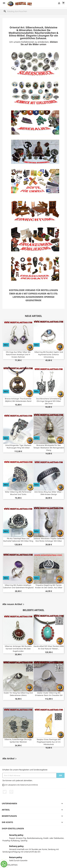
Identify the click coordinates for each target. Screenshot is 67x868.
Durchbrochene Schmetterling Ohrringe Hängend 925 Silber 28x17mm (49, 401)
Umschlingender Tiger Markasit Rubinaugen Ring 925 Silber (18, 446)
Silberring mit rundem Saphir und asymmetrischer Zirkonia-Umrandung (49, 354)
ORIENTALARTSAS (10, 865)
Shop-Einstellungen (13, 829)
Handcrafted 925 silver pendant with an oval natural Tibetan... (49, 647)
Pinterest (11, 792)
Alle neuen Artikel (14, 604)
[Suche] (33, 11)
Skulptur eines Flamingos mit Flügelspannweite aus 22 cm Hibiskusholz (49, 742)
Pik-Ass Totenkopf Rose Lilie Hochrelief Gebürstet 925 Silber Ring (18, 540)
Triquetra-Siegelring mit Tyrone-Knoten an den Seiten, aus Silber (49, 586)
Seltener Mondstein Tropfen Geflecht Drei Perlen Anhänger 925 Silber (49, 540)
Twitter (5, 792)
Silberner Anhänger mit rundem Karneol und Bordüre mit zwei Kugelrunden (18, 649)
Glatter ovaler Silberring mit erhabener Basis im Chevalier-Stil (49, 694)
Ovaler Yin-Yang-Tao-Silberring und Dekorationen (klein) (18, 694)
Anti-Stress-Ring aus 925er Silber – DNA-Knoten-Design (49, 493)
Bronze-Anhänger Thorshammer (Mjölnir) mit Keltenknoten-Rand (18, 400)
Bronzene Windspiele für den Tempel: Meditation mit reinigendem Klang (49, 448)
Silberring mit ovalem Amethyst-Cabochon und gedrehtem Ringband (18, 586)
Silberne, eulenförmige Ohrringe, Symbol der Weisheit (18, 741)
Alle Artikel (10, 759)
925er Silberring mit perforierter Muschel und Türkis (18, 493)
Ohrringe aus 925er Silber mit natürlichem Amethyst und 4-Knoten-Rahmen (18, 354)
